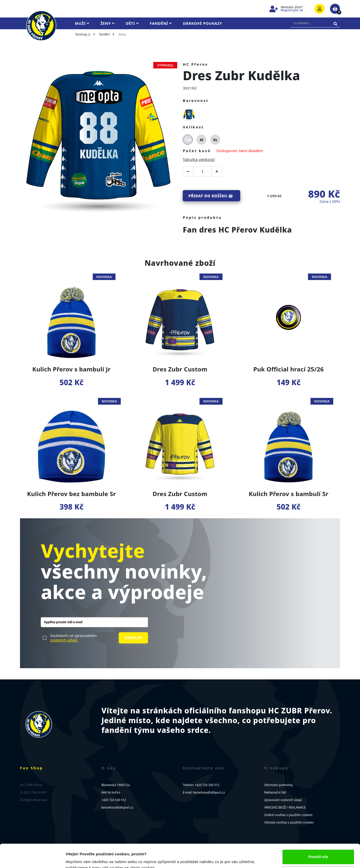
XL (215, 140)
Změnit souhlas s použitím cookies (288, 815)
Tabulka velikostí (199, 159)
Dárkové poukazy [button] (203, 23)
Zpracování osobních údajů (283, 800)
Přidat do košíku (211, 196)
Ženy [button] (107, 23)
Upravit (318, 850)
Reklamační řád (275, 792)
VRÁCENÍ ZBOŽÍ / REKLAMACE (285, 807)
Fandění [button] (161, 23)
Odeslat (133, 638)
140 (188, 140)
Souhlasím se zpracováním (73, 638)
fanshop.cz (83, 34)
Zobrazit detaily (79, 858)
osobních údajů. (64, 640)
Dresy (122, 34)
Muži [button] (82, 23)
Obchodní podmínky (278, 785)
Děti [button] (132, 23)
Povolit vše (318, 833)
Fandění (104, 34)
